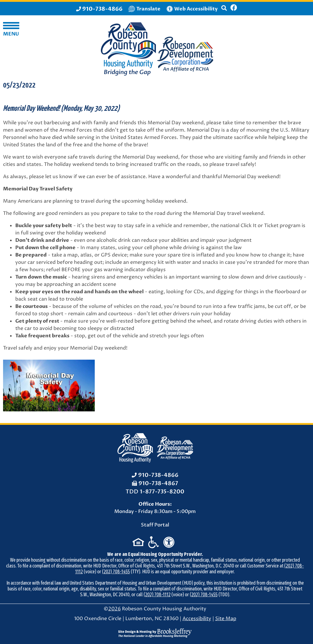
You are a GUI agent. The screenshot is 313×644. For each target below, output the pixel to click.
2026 (114, 609)
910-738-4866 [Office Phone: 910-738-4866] (158, 475)
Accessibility (197, 619)
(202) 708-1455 (116, 572)
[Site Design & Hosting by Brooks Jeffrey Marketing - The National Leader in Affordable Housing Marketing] (155, 633)
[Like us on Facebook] (234, 9)
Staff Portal (155, 525)
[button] (224, 11)
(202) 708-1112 (157, 595)
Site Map (226, 619)
